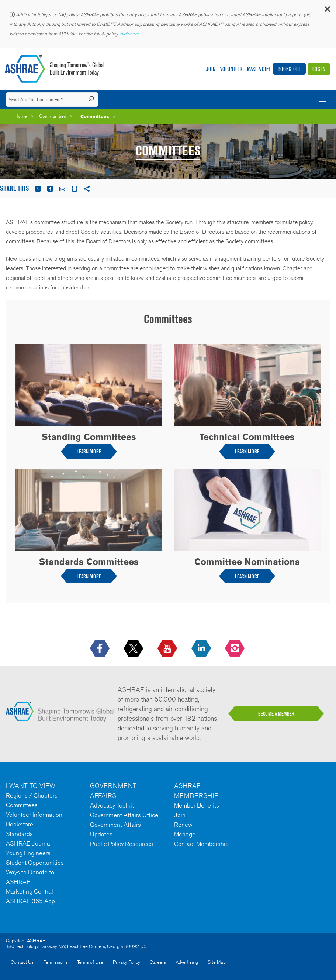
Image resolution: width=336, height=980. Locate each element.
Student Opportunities (35, 863)
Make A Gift (259, 69)
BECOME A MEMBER (276, 714)
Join (211, 69)
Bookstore (289, 69)
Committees (95, 116)
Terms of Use (90, 962)
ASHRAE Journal (29, 843)
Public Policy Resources (122, 844)
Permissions (55, 962)
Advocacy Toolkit (112, 805)
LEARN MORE (89, 451)
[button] (327, 11)
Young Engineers (28, 853)
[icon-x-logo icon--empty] (134, 649)
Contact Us (22, 962)
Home (21, 116)
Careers (158, 962)
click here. (130, 34)
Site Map (217, 962)
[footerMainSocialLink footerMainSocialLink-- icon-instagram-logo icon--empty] (235, 649)
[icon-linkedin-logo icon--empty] (202, 649)
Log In (319, 69)
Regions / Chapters (32, 795)
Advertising (187, 962)
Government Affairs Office (124, 815)
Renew (183, 825)
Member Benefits (197, 805)
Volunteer (231, 69)
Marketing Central (30, 891)
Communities (53, 116)
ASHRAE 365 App (30, 901)
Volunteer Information (34, 815)
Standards (19, 834)
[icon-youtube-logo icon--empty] (168, 649)
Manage (185, 834)
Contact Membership (201, 844)
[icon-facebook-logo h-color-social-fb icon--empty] (101, 649)
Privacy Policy (127, 962)
